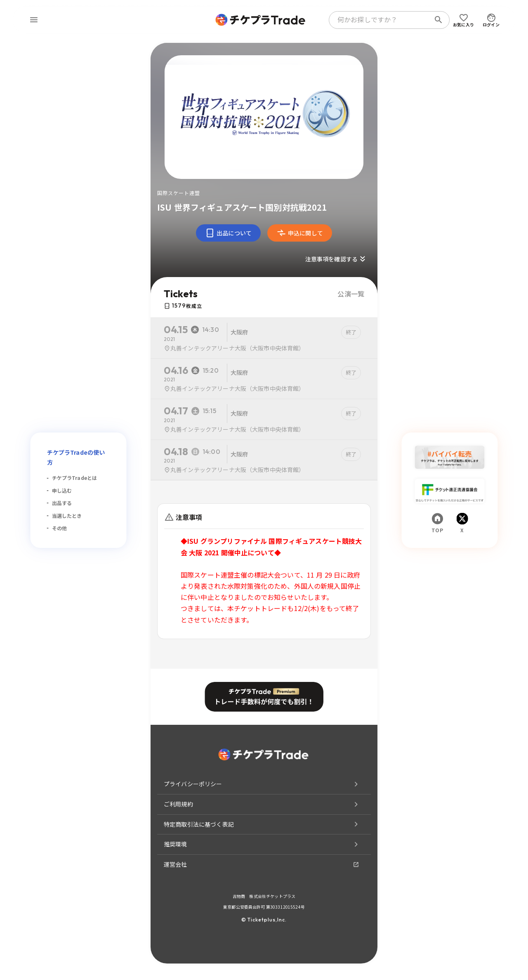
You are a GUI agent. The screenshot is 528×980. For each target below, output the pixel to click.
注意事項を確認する (336, 259)
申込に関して (300, 233)
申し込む (62, 490)
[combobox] (381, 20)
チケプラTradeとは (75, 478)
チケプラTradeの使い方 (76, 457)
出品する (62, 503)
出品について (228, 233)
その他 (59, 528)
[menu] (34, 20)
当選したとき (67, 516)
